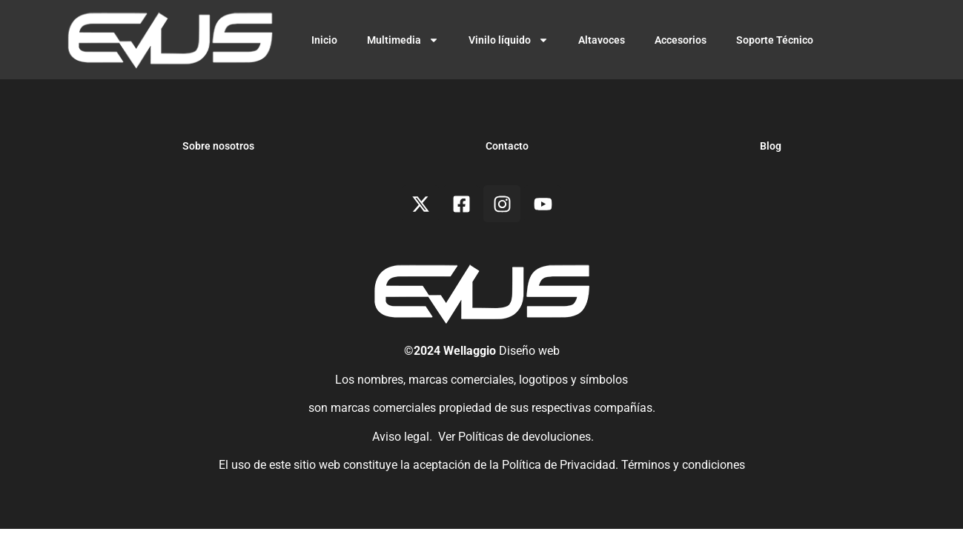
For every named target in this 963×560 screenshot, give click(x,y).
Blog (771, 177)
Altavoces (602, 40)
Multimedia (403, 40)
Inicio (324, 40)
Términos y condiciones (683, 495)
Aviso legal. (401, 467)
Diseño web (529, 382)
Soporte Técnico (775, 40)
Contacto (507, 177)
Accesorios (681, 40)
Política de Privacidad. (562, 495)
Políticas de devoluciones (524, 467)
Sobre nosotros (218, 177)
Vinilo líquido (509, 40)
